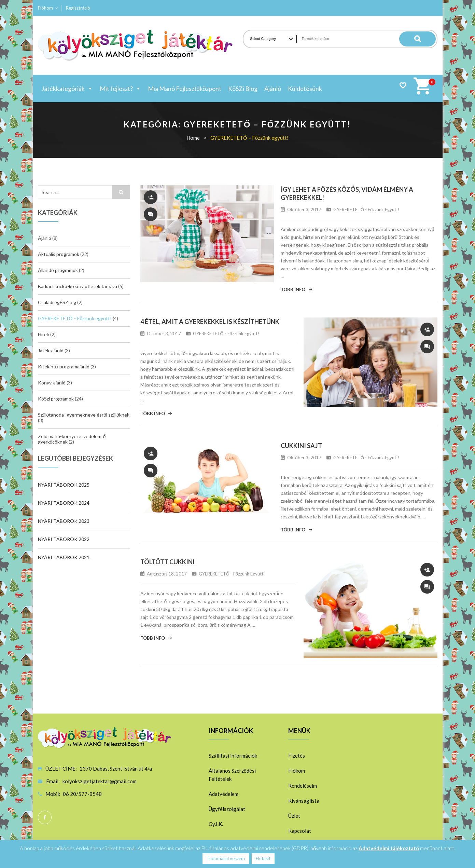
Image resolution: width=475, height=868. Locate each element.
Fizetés (297, 756)
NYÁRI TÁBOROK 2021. (64, 557)
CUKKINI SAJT (301, 446)
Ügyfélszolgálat (227, 809)
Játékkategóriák (67, 89)
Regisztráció (78, 8)
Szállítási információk (233, 756)
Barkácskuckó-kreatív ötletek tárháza (78, 286)
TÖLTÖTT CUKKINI (167, 562)
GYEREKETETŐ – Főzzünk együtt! (75, 318)
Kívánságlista (304, 801)
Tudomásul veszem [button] (226, 858)
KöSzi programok (56, 399)
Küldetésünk (305, 89)
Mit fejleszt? (120, 89)
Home (193, 138)
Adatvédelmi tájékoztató (389, 848)
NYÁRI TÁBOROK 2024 (64, 503)
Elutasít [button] (263, 858)
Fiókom (45, 8)
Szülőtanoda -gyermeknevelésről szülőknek (84, 415)
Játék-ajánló (51, 350)
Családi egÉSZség (57, 302)
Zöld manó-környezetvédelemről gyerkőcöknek (72, 439)
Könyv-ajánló (52, 383)
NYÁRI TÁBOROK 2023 (64, 521)
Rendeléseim (303, 786)
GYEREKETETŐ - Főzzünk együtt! (366, 209)
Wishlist (403, 85)
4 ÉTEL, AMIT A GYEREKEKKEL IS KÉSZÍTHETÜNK (210, 322)
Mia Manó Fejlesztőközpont (185, 89)
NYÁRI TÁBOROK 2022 (64, 539)
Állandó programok (58, 270)
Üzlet (294, 816)
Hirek (44, 334)
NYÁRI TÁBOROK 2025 (64, 485)
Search (422, 39)
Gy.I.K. (216, 824)
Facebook (45, 817)
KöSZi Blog (243, 89)
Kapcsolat (300, 831)
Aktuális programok (59, 254)
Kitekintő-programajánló (64, 367)
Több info (293, 289)
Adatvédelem (223, 794)
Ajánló (273, 89)
